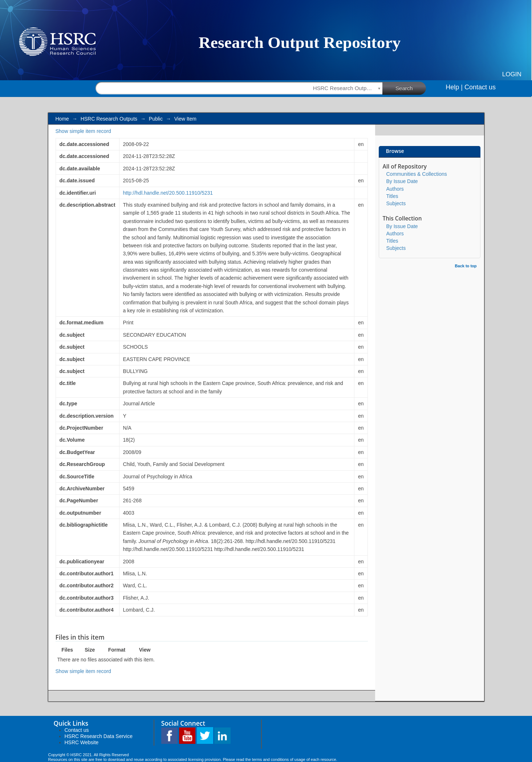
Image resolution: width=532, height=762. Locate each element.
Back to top (466, 266)
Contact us (480, 87)
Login (512, 74)
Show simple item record (83, 131)
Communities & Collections (417, 174)
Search (411, 88)
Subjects (396, 203)
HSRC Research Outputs (109, 119)
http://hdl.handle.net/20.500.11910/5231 (168, 193)
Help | (454, 87)
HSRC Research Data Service (99, 736)
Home (62, 119)
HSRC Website (82, 742)
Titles (392, 196)
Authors (395, 189)
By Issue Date (402, 181)
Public (156, 119)
